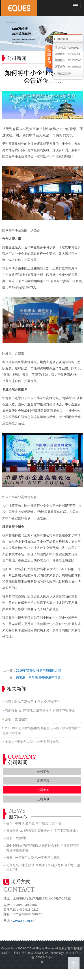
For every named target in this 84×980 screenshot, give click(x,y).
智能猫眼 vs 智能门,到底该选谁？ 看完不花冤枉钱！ (41, 710)
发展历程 (43, 781)
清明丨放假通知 (16, 719)
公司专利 (43, 799)
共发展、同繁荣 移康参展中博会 (38, 677)
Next (78, 33)
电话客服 (63, 39)
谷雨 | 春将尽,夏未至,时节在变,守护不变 (33, 702)
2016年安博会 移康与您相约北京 (39, 670)
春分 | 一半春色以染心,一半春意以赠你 (32, 742)
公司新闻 (43, 790)
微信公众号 (64, 74)
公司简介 (43, 771)
